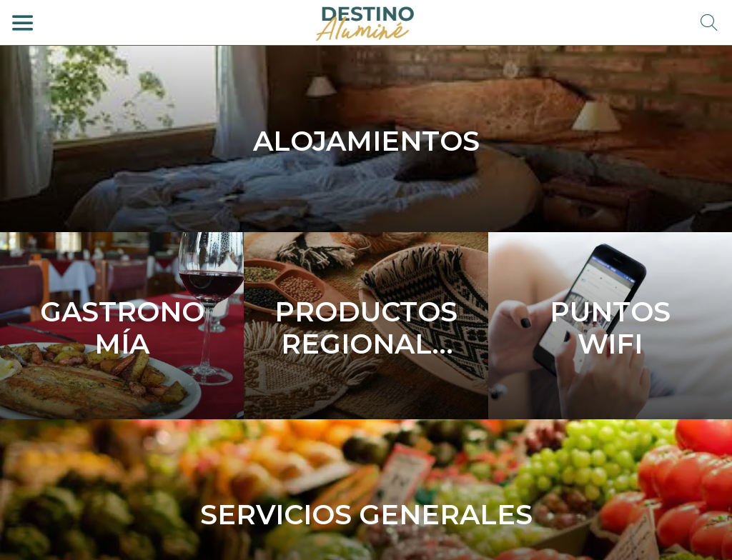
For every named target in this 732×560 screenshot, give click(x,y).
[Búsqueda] (709, 23)
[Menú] (23, 23)
